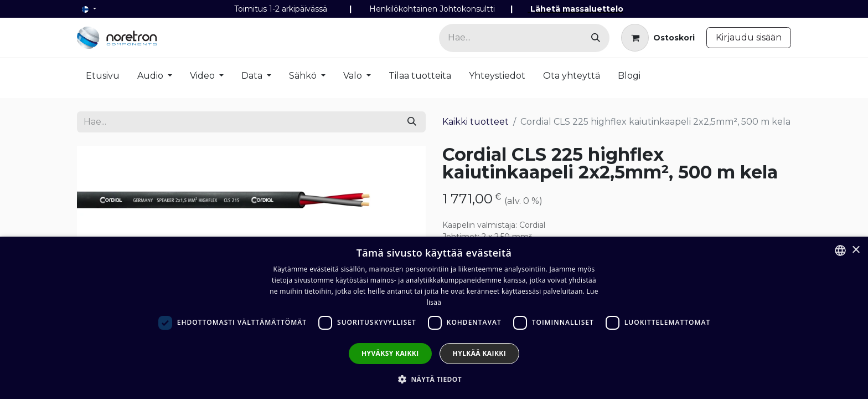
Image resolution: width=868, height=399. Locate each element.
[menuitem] (103, 78)
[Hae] (596, 38)
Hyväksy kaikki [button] (390, 353)
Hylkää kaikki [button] (479, 353)
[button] (434, 379)
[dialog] (434, 318)
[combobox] (840, 250)
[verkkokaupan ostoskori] (658, 38)
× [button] (856, 250)
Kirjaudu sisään (749, 37)
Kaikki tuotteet (476, 122)
